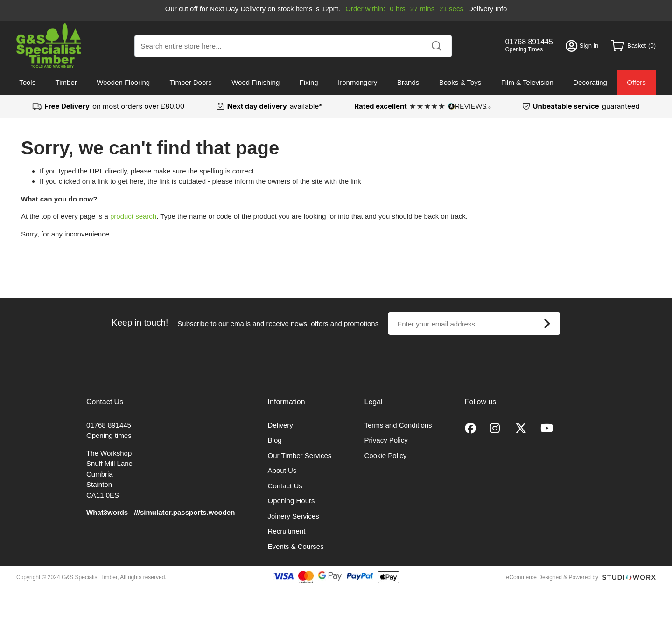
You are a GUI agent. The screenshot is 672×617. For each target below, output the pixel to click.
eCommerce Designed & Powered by (552, 577)
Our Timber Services (300, 455)
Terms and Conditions (398, 425)
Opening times (109, 435)
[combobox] (293, 46)
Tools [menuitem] (27, 82)
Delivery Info (487, 9)
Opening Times (524, 49)
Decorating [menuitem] (590, 82)
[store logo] (49, 45)
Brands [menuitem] (408, 82)
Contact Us (285, 486)
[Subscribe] (547, 324)
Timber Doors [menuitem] (190, 82)
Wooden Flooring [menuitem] (123, 82)
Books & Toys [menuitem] (460, 82)
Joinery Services (294, 516)
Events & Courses (296, 546)
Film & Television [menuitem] (527, 82)
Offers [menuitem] (636, 82)
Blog (275, 440)
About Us (282, 470)
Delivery (280, 425)
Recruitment (287, 531)
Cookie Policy (386, 455)
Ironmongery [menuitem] (357, 82)
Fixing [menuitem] (309, 82)
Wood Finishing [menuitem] (255, 82)
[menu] (336, 83)
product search (133, 216)
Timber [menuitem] (66, 82)
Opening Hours (291, 501)
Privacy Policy (386, 440)
